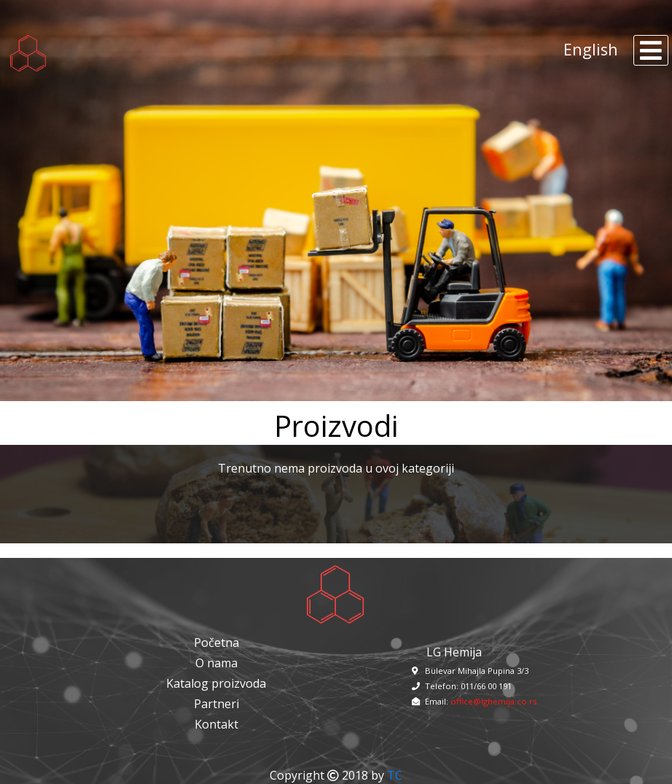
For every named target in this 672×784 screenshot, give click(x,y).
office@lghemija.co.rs (493, 701)
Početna (216, 643)
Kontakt (216, 724)
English (591, 48)
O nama (216, 663)
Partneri (216, 704)
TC (395, 775)
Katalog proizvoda (216, 683)
